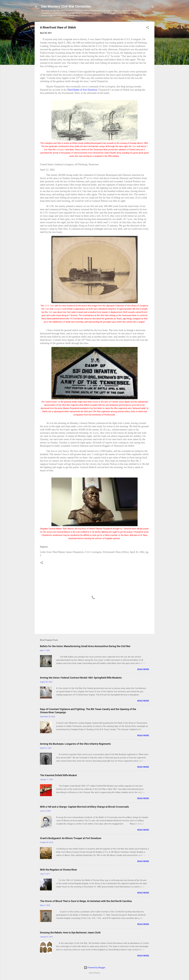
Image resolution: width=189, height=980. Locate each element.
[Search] (153, 7)
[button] (147, 28)
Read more (143, 669)
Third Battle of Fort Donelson (82, 90)
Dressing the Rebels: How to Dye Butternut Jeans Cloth (70, 933)
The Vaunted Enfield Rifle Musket (58, 775)
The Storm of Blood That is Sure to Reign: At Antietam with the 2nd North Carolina (86, 901)
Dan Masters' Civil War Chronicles (66, 6)
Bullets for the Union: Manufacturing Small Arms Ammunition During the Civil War (85, 646)
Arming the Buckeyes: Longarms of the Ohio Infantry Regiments (75, 744)
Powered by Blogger (95, 968)
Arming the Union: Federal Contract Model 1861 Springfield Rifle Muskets (81, 678)
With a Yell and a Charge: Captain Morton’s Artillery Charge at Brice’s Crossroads (84, 807)
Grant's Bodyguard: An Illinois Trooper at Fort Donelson (71, 838)
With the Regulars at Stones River (58, 870)
